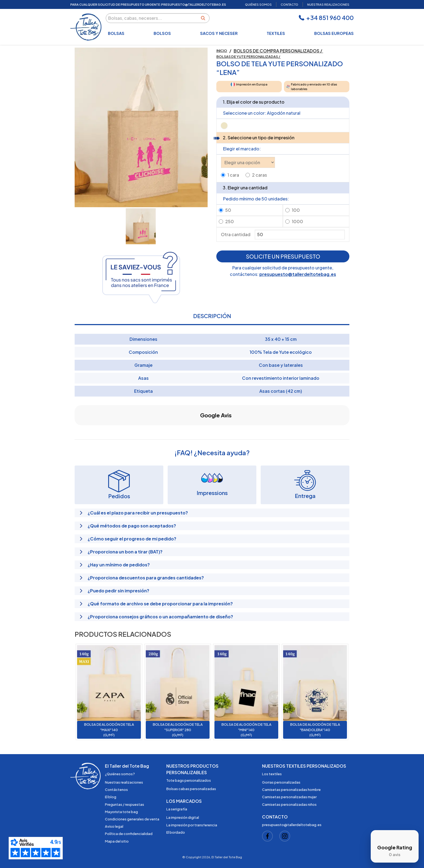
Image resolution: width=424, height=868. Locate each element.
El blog (111, 797)
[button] (75, 431)
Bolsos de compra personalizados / (278, 51)
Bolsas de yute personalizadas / (249, 57)
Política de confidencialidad (129, 834)
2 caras (259, 175)
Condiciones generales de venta (132, 819)
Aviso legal (114, 826)
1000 (297, 221)
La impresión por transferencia (192, 825)
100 (296, 210)
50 (228, 210)
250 (230, 221)
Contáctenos (116, 790)
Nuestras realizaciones (124, 782)
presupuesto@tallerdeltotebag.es (298, 274)
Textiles (276, 33)
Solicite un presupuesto (283, 256)
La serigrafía (177, 809)
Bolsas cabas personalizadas (191, 789)
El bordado (176, 832)
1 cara (233, 175)
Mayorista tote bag (121, 812)
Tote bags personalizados (189, 780)
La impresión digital (183, 817)
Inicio (222, 51)
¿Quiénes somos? (120, 774)
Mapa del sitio (117, 841)
